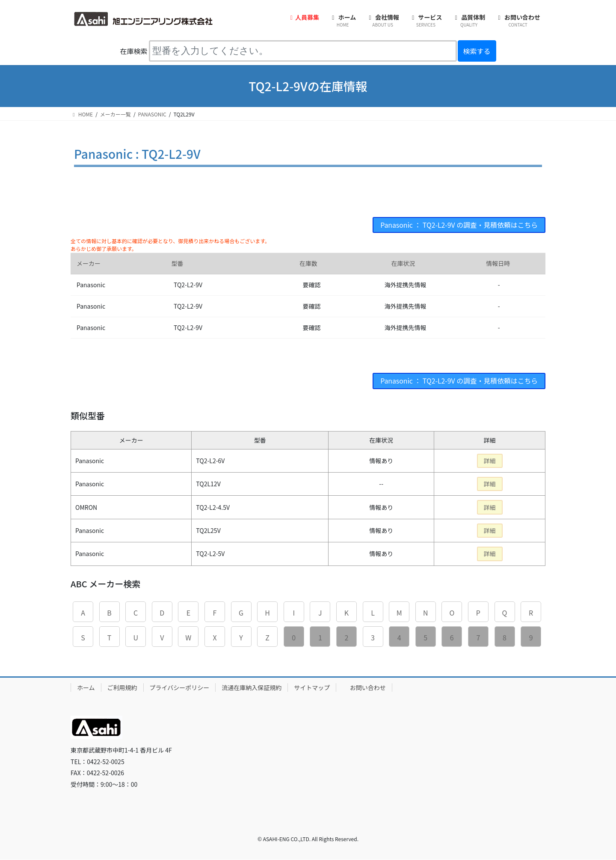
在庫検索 (133, 51)
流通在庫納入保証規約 (252, 687)
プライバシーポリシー (180, 687)
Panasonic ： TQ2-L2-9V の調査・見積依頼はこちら (458, 225)
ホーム (86, 687)
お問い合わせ (368, 687)
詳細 (490, 461)
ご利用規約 (122, 687)
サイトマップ (312, 687)
